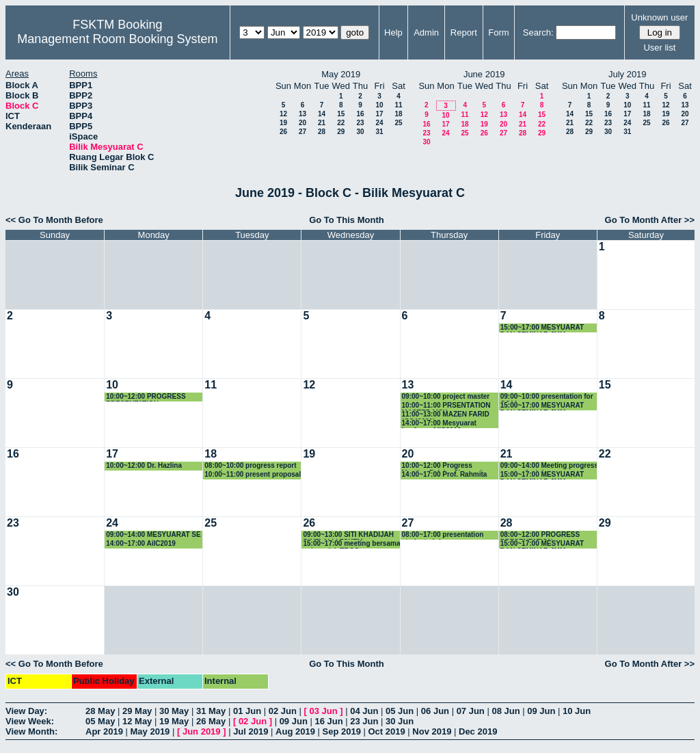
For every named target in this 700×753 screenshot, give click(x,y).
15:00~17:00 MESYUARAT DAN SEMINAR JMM (542, 328)
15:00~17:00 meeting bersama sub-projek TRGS (351, 544)
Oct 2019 (386, 731)
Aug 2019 (295, 731)
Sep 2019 (342, 731)
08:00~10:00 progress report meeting (250, 466)
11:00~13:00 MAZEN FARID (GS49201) (446, 415)
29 (341, 132)
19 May (174, 721)
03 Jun (323, 711)
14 (322, 114)
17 (379, 114)
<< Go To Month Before (54, 220)
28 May (100, 711)
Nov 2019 (432, 731)
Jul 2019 (251, 731)
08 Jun (506, 711)
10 (379, 105)
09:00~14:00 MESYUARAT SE (153, 534)
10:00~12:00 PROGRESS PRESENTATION (146, 397)
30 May (174, 711)
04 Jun (364, 711)
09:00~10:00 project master (446, 396)
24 (379, 123)
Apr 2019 (104, 731)
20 (302, 123)
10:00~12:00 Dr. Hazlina (144, 465)
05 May (100, 721)
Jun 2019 (202, 731)
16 (360, 114)
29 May (137, 711)
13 (302, 114)
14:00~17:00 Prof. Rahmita (445, 474)
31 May (211, 711)
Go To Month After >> (650, 220)
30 (360, 132)
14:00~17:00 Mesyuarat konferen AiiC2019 (439, 424)
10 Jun (577, 711)
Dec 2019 (478, 731)
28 (322, 132)
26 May (211, 721)
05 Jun (400, 711)
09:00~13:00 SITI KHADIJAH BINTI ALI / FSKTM (348, 535)
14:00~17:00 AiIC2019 (141, 543)
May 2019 (150, 731)
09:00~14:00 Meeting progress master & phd (549, 466)
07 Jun (471, 711)
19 (283, 123)
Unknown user (659, 17)
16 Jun (328, 721)
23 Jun (364, 721)
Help (393, 32)
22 (341, 123)
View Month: (31, 731)
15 (341, 114)
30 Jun (400, 721)
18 (398, 114)
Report (464, 32)
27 (302, 132)
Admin (426, 32)
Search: (538, 32)
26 (283, 132)
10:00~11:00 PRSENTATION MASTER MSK (446, 406)
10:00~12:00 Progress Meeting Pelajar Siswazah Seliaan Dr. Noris (443, 466)
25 (398, 123)
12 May (137, 721)
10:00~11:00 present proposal (253, 474)
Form (498, 32)
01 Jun (247, 711)
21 (322, 123)
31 (379, 132)
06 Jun (435, 711)
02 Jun (283, 711)
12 (283, 114)
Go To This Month (347, 220)
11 (398, 105)
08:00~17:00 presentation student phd (443, 535)
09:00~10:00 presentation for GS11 (547, 397)
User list (659, 48)
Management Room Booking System (117, 39)
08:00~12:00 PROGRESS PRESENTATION (540, 535)
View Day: (26, 711)
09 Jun (541, 711)
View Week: (30, 721)
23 (360, 123)
